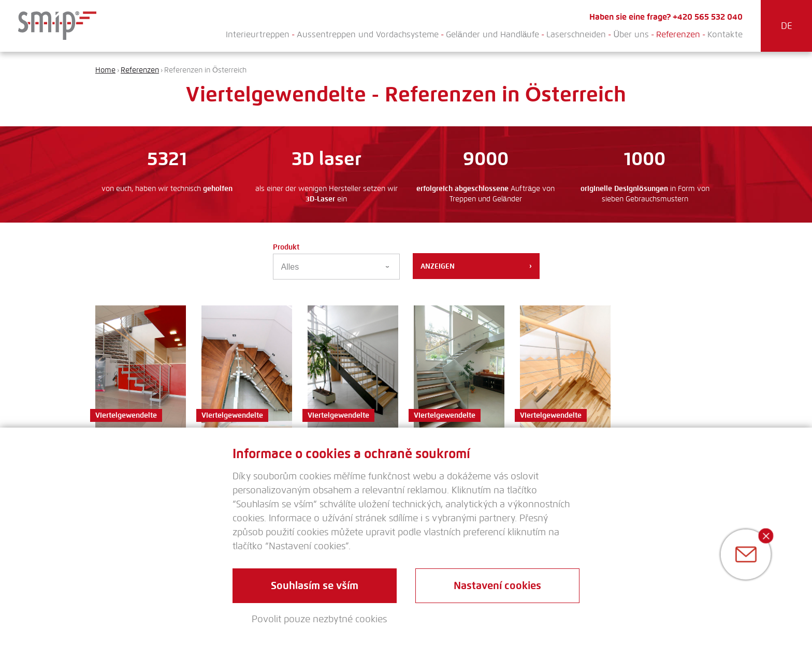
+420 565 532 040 (708, 17)
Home (105, 70)
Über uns (631, 34)
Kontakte (725, 34)
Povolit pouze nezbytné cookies (319, 619)
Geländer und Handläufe (493, 34)
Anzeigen (476, 266)
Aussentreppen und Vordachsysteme (368, 34)
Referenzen (678, 34)
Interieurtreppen (258, 34)
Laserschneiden (576, 34)
